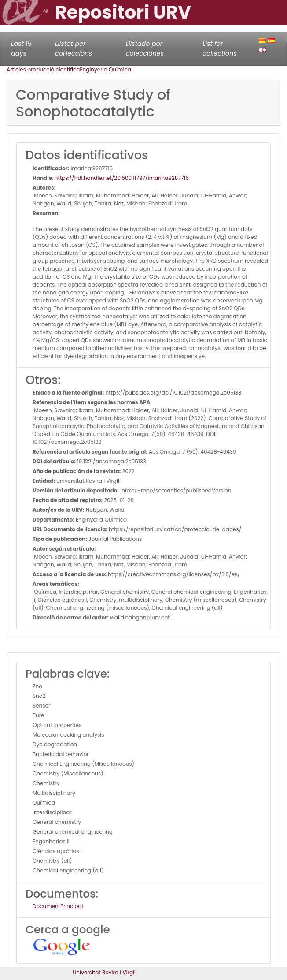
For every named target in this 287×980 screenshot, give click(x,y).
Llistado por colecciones (145, 48)
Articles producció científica (43, 69)
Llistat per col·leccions (74, 48)
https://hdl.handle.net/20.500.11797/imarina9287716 (122, 178)
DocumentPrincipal (58, 906)
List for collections (219, 48)
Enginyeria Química (105, 69)
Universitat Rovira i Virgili (105, 972)
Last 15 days (21, 48)
